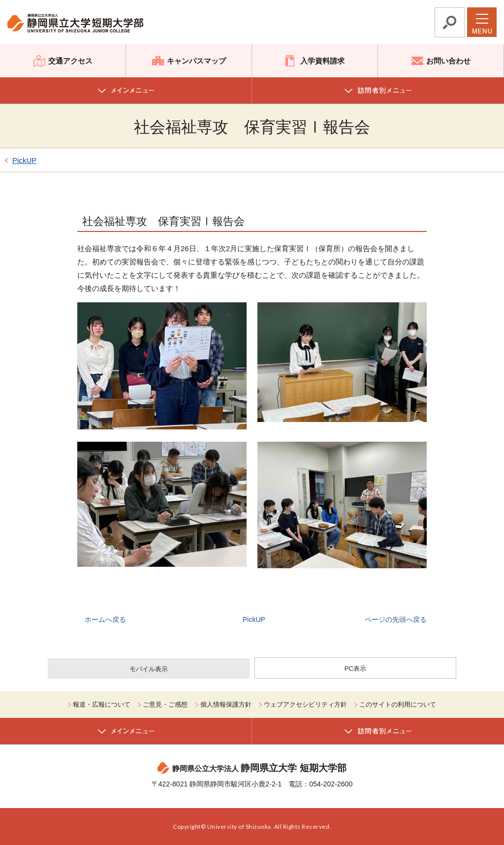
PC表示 (355, 668)
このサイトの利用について (398, 704)
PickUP (24, 160)
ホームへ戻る (105, 619)
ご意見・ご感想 (165, 704)
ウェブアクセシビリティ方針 (305, 704)
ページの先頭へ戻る (396, 619)
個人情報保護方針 (226, 704)
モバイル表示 (149, 669)
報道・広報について (102, 704)
